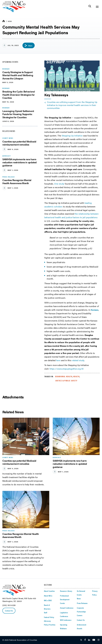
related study (78, 360)
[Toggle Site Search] (90, 7)
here (59, 360)
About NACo (48, 596)
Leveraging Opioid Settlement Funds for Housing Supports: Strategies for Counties (18, 114)
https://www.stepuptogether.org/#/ (67, 369)
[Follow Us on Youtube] (94, 640)
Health (76, 376)
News (10, 21)
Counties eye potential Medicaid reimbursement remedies (19, 143)
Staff (46, 612)
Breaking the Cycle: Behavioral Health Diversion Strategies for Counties (19, 95)
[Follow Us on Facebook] (85, 640)
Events (62, 603)
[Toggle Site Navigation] (97, 7)
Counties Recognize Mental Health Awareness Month (17, 182)
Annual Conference (67, 608)
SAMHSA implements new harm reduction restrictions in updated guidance (20, 162)
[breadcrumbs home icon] (4, 21)
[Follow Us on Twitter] (81, 640)
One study (59, 184)
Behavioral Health (64, 376)
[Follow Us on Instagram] (99, 640)
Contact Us (9, 611)
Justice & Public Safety (66, 381)
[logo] (14, 11)
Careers (80, 615)
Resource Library (66, 591)
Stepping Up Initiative (72, 136)
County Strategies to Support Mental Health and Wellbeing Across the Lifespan (18, 75)
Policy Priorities (50, 625)
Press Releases (82, 603)
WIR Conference (66, 620)
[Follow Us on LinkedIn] (89, 640)
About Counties (49, 591)
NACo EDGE (48, 600)
